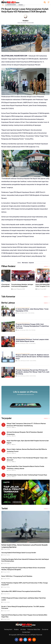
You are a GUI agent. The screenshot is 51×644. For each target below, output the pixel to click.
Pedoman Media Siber (34, 629)
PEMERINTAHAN (10, 5)
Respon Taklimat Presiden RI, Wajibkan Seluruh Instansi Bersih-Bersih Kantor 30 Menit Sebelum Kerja (33, 357)
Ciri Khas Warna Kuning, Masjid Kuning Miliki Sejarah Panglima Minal (13, 285)
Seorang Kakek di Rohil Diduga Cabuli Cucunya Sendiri (19, 553)
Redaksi (25, 21)
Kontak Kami (26, 632)
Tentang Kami (8, 629)
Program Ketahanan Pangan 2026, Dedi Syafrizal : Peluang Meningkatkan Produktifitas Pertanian (32, 326)
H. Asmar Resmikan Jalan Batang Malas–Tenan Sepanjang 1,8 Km (32, 310)
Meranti (21, 5)
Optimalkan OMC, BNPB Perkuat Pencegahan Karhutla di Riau (21, 591)
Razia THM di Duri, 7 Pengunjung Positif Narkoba (17, 576)
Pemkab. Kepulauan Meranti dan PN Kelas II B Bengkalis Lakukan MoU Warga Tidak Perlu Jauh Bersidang (33, 372)
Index (47, 266)
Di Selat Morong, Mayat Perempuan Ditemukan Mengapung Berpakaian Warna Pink (37, 286)
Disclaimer (45, 629)
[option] (13, 280)
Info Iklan (23, 629)
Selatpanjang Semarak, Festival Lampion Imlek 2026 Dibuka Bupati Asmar (32, 340)
